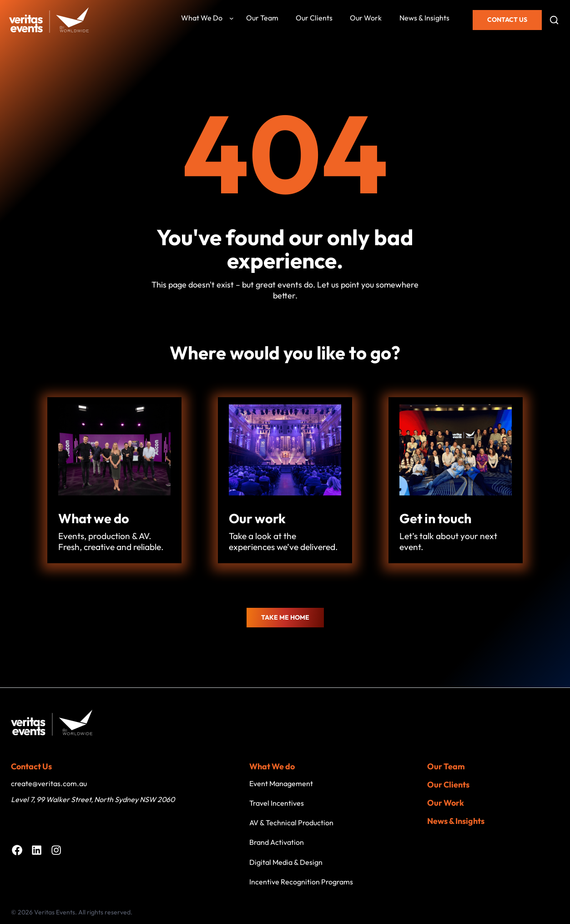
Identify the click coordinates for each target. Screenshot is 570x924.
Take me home (285, 617)
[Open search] (554, 20)
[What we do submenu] (232, 18)
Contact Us (507, 20)
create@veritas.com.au (49, 783)
